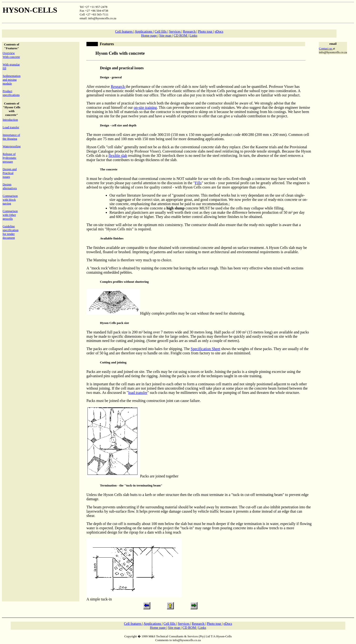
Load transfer (11, 127)
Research (190, 31)
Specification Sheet (206, 349)
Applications (144, 31)
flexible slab (118, 156)
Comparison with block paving (10, 200)
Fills (198, 183)
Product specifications (11, 93)
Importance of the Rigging (11, 137)
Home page (149, 35)
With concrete (11, 57)
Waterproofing (12, 146)
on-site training (145, 107)
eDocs (219, 31)
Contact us (326, 48)
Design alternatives (10, 186)
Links (193, 35)
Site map (165, 35)
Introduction (10, 120)
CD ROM (181, 35)
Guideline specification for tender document (10, 232)
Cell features (124, 31)
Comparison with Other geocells (10, 215)
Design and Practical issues (10, 173)
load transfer (138, 393)
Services (175, 31)
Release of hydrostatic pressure (10, 158)
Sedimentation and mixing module (12, 80)
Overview (9, 53)
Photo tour (206, 31)
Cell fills (161, 31)
